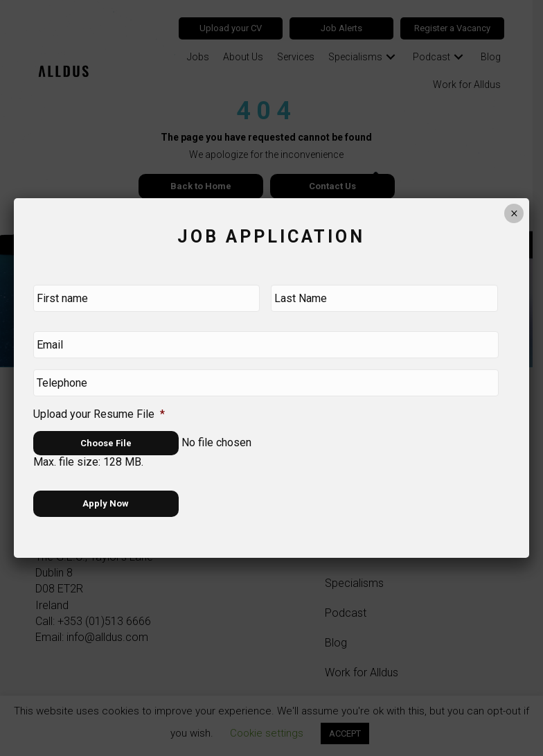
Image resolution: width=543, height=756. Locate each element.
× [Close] (514, 220)
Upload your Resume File (99, 413)
